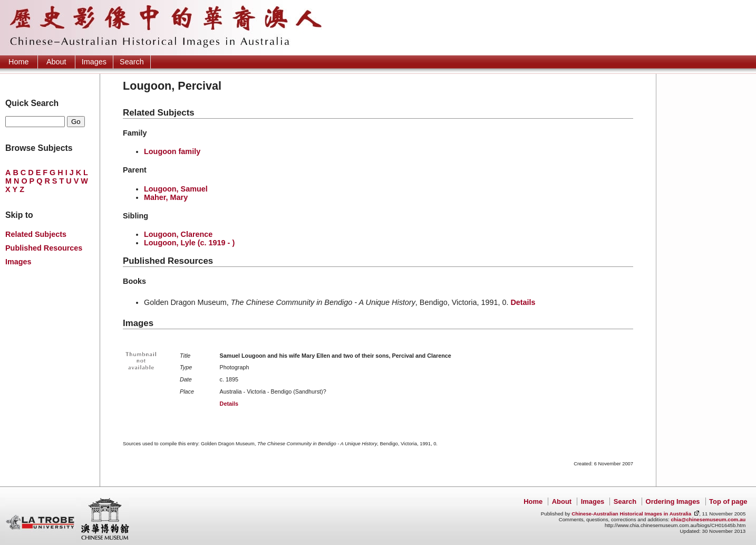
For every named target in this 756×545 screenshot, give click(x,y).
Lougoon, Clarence (178, 234)
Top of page (728, 501)
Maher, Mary (166, 197)
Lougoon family (172, 151)
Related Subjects (36, 234)
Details (523, 302)
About (56, 62)
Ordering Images (673, 501)
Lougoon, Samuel (176, 189)
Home (18, 62)
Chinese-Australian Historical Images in (631, 514)
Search (132, 62)
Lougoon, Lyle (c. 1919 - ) (189, 243)
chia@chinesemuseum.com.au (708, 519)
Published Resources (44, 248)
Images (94, 62)
